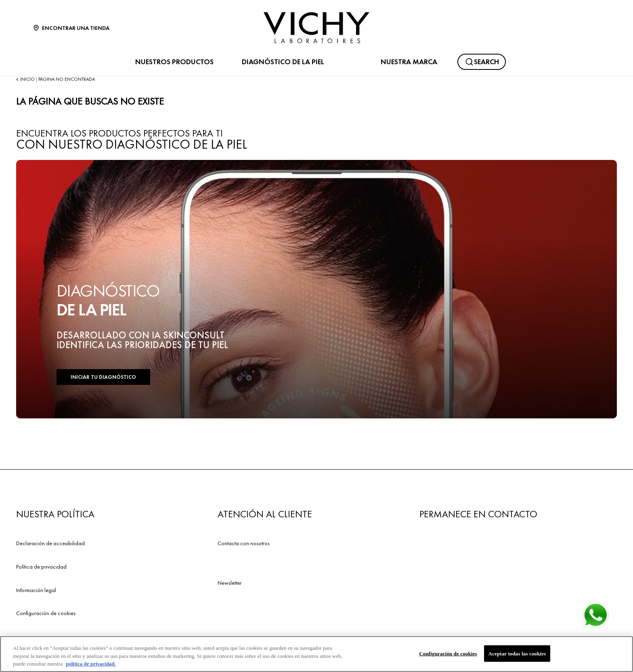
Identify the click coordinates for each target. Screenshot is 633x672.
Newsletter (230, 583)
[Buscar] (482, 62)
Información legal (36, 590)
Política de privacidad (41, 567)
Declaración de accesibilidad (50, 543)
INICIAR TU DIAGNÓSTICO (103, 377)
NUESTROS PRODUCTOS (174, 62)
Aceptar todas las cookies (517, 654)
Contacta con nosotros (244, 543)
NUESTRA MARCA (409, 62)
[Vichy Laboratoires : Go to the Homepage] (316, 28)
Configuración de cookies (46, 613)
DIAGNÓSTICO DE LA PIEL (283, 62)
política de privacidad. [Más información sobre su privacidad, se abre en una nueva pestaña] (91, 664)
